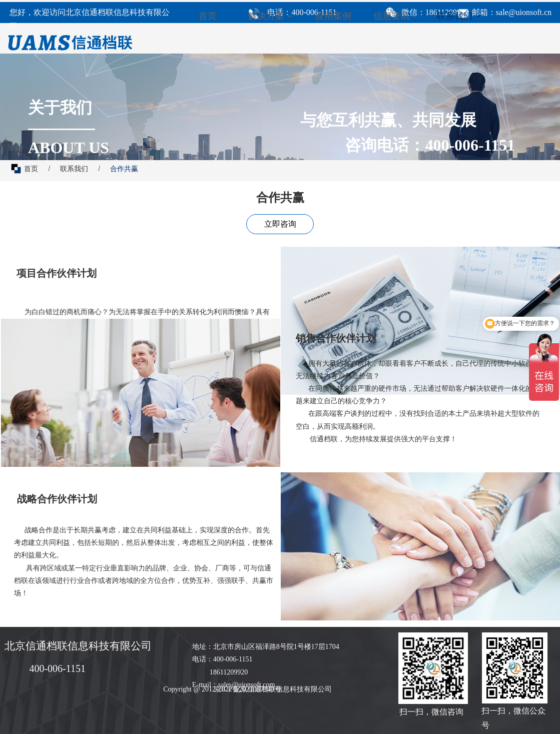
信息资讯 (396, 16)
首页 (208, 16)
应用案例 (333, 16)
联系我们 (459, 16)
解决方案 (270, 16)
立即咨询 (280, 224)
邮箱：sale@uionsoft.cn (512, 12)
